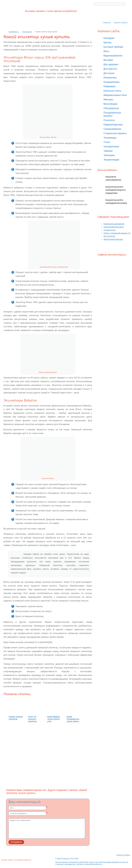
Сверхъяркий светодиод (114, 227)
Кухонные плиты (112, 91)
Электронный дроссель (113, 239)
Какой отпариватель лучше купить (73, 719)
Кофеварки (110, 86)
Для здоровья (111, 64)
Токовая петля (110, 230)
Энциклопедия (111, 160)
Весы (106, 51)
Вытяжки (108, 60)
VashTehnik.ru (14, 32)
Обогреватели (111, 108)
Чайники (108, 151)
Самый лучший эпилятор (16, 718)
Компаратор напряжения (114, 224)
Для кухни (109, 73)
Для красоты (27, 32)
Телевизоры (110, 138)
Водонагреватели (113, 56)
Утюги (107, 142)
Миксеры (108, 100)
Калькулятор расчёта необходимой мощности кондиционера (115, 190)
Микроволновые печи (115, 95)
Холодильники (111, 147)
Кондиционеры (112, 82)
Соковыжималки (112, 129)
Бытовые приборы (113, 47)
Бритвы (108, 42)
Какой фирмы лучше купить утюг (54, 719)
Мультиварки (110, 104)
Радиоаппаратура (113, 125)
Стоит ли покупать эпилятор (32, 719)
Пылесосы (109, 120)
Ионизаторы (110, 78)
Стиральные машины (115, 133)
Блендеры (109, 38)
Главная (106, 23)
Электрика (109, 155)
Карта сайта (121, 23)
